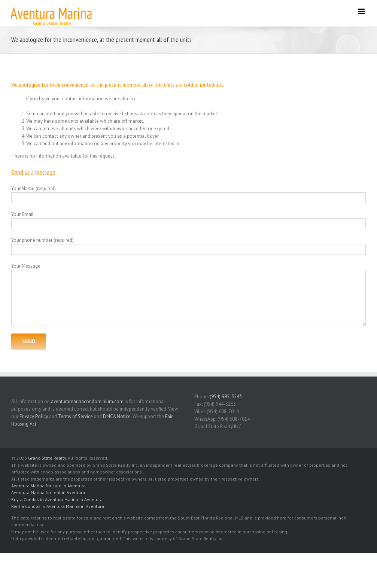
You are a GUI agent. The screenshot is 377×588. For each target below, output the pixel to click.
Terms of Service (75, 416)
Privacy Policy (34, 416)
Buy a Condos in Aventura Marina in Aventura (57, 499)
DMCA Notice (117, 416)
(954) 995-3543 (226, 397)
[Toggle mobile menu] (362, 11)
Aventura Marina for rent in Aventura (48, 492)
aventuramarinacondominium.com (87, 401)
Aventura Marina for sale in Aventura (48, 486)
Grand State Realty (47, 458)
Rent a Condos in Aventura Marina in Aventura (58, 506)
